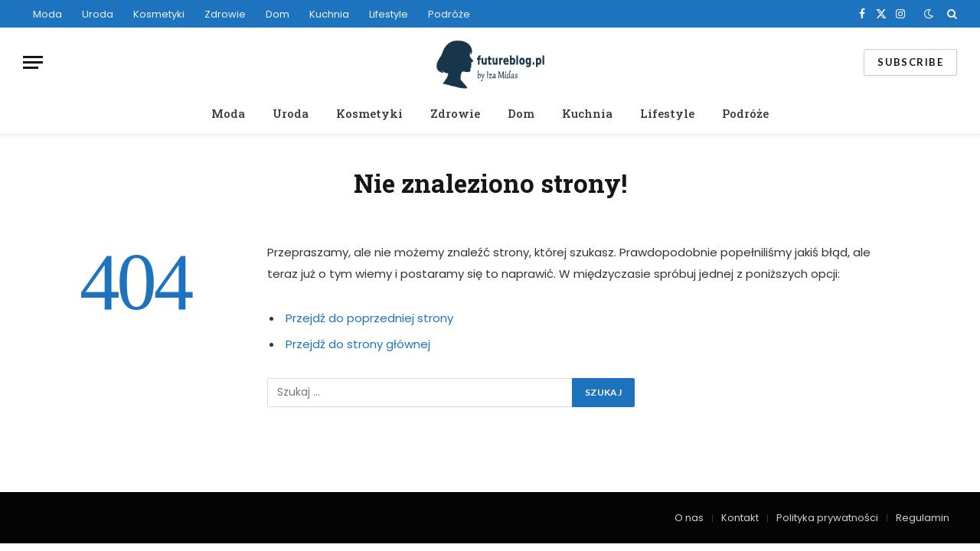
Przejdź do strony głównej (358, 344)
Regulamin (923, 518)
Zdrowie (225, 14)
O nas (689, 518)
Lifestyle (389, 14)
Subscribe (910, 62)
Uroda (98, 14)
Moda (47, 14)
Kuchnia (329, 14)
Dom (278, 14)
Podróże (449, 14)
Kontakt (740, 518)
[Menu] (33, 62)
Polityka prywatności (827, 518)
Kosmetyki (159, 14)
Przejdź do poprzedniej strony (369, 318)
